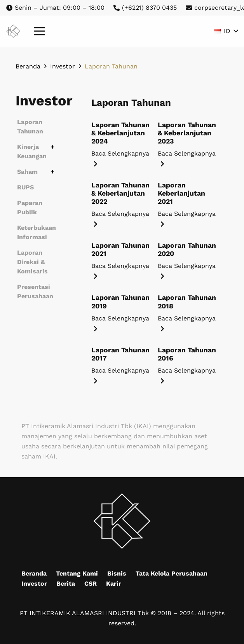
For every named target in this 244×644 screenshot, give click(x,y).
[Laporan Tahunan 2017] (121, 363)
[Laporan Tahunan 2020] (188, 258)
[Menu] (39, 31)
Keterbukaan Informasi (37, 232)
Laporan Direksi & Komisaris (32, 262)
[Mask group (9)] (13, 31)
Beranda (34, 573)
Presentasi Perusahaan (35, 291)
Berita (66, 584)
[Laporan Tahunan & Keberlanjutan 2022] (121, 202)
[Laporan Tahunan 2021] (121, 258)
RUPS (25, 187)
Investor (34, 584)
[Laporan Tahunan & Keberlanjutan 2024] (121, 142)
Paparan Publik (30, 207)
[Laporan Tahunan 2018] (188, 310)
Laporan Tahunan (30, 127)
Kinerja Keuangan (32, 151)
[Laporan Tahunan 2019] (121, 310)
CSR (91, 584)
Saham (27, 172)
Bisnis (117, 573)
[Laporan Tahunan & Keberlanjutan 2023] (188, 142)
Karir (114, 584)
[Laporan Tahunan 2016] (188, 363)
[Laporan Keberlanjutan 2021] (188, 202)
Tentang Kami (77, 573)
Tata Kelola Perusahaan (172, 573)
